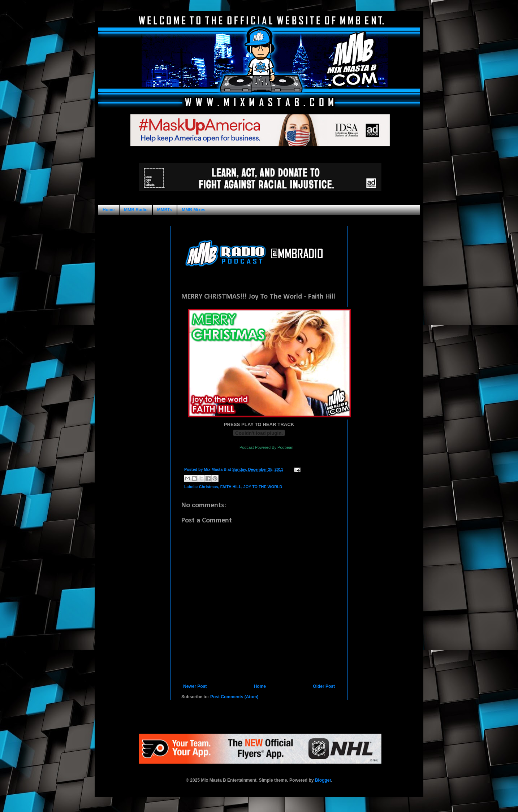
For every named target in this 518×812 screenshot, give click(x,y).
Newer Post (195, 686)
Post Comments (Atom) (234, 697)
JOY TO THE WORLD (263, 487)
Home (109, 210)
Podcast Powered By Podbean (266, 447)
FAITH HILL (231, 487)
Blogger (323, 780)
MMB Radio (136, 210)
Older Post (324, 686)
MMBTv (165, 210)
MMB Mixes (193, 210)
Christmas (209, 487)
